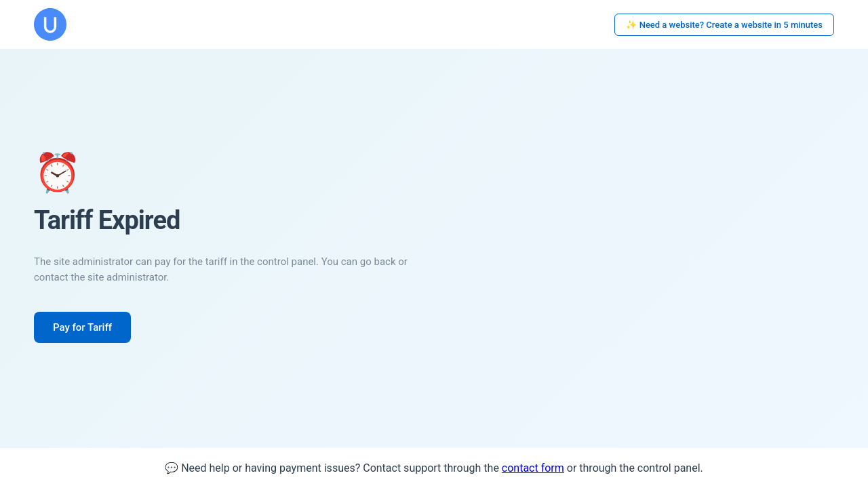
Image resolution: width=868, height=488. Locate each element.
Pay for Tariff (82, 327)
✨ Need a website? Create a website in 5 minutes (724, 25)
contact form (533, 468)
